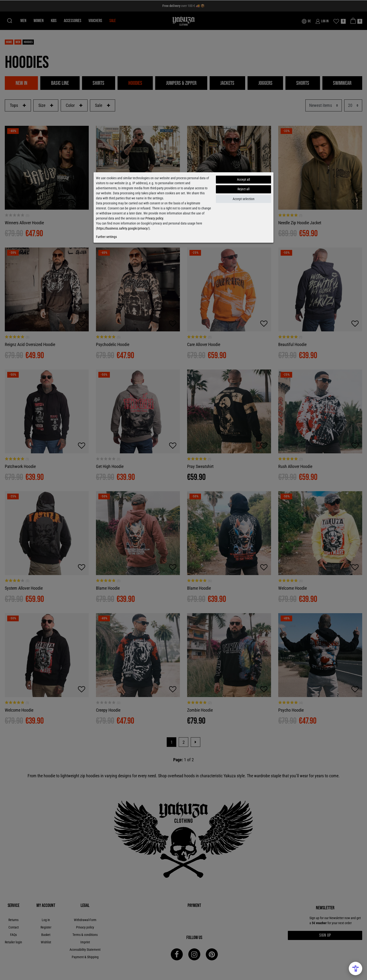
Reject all (243, 189)
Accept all (243, 179)
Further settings (106, 237)
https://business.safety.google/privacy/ (123, 228)
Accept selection (244, 199)
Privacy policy (154, 218)
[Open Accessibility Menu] (355, 968)
